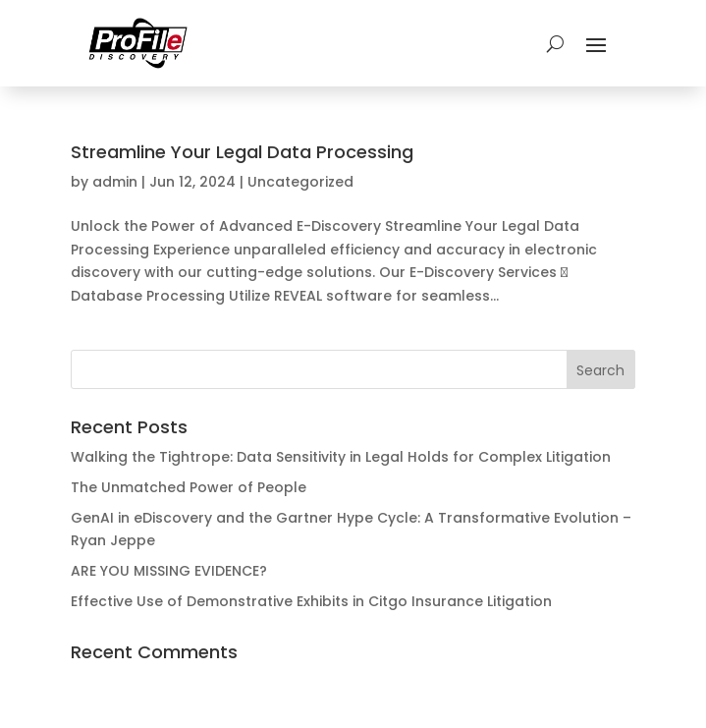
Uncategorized (300, 182)
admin (115, 182)
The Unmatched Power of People (189, 487)
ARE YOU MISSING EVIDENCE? (169, 571)
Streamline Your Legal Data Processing (242, 152)
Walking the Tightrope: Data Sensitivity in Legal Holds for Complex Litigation (341, 457)
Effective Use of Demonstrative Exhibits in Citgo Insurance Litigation (311, 601)
